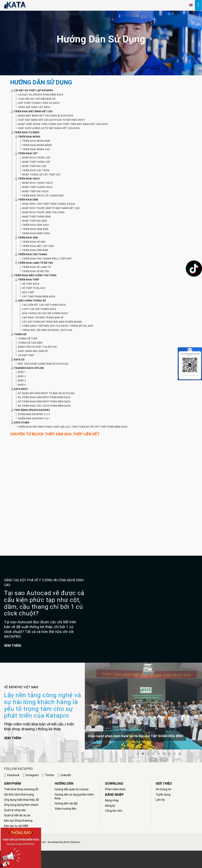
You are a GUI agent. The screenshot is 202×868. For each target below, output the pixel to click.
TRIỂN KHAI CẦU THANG (33, 254)
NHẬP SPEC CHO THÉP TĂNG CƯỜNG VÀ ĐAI (49, 204)
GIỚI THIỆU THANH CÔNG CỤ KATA (39, 103)
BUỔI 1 (22, 372)
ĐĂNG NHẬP (114, 795)
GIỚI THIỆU (164, 784)
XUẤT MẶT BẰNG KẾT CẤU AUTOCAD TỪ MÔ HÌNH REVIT (52, 120)
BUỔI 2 (22, 376)
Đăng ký (110, 806)
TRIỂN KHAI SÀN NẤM (35, 250)
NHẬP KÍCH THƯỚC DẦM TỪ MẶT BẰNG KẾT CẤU (51, 208)
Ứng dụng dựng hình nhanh (21, 805)
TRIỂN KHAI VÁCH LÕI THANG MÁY (43, 196)
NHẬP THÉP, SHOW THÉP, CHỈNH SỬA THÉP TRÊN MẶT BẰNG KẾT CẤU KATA (63, 124)
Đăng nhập (112, 800)
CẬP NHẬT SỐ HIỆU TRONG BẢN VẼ (43, 318)
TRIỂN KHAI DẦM (28, 200)
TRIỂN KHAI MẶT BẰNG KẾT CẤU (33, 111)
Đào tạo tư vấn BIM (16, 826)
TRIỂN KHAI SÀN (28, 238)
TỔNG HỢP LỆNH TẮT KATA (34, 107)
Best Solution (72, 842)
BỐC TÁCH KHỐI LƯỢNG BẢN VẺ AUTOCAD (43, 364)
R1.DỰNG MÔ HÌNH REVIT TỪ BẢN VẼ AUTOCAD (46, 393)
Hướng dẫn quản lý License (72, 789)
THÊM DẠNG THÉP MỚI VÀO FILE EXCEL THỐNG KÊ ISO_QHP (58, 326)
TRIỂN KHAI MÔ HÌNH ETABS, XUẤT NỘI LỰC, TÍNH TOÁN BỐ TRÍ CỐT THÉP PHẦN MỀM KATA (73, 427)
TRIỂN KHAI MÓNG (29, 137)
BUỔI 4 (22, 385)
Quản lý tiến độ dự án (17, 815)
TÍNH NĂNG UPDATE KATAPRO (32, 410)
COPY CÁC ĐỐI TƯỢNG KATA (39, 309)
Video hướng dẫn (65, 809)
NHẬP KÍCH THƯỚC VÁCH (37, 183)
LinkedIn (66, 775)
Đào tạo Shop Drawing (18, 821)
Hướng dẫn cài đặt (66, 803)
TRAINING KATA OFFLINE (29, 368)
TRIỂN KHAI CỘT (28, 153)
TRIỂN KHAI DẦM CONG (36, 233)
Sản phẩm (12, 784)
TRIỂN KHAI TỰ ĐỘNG (27, 132)
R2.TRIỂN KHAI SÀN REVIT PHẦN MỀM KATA (44, 397)
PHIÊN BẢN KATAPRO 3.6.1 (34, 419)
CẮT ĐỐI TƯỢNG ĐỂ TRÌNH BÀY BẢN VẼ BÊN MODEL (52, 322)
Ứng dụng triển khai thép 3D (22, 800)
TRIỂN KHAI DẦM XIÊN (35, 229)
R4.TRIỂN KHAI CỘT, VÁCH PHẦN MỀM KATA (44, 406)
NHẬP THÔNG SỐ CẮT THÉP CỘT (41, 175)
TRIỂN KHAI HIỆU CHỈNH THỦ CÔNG (35, 275)
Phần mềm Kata (115, 789)
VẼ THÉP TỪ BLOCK (34, 288)
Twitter (50, 775)
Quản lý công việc (15, 810)
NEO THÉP (28, 292)
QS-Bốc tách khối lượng (19, 795)
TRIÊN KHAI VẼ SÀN (34, 242)
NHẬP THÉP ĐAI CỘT (34, 166)
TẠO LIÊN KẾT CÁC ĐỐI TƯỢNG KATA (44, 305)
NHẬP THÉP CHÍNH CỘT (36, 162)
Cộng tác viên (114, 811)
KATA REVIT (21, 389)
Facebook (13, 775)
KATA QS (19, 360)
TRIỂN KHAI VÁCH (29, 179)
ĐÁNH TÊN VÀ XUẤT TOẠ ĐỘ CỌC (38, 347)
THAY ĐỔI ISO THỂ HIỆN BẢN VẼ (37, 99)
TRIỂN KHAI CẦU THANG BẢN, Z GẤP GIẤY (47, 259)
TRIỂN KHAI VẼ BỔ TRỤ (36, 271)
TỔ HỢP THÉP (26, 355)
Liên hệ (160, 800)
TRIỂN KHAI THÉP (29, 280)
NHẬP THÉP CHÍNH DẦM (36, 217)
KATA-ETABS (22, 423)
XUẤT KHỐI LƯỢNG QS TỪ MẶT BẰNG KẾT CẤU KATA (49, 128)
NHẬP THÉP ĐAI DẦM (35, 221)
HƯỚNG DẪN (64, 784)
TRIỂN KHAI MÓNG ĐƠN (36, 141)
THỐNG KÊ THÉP (28, 339)
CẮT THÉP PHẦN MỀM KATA (39, 297)
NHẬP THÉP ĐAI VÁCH (35, 191)
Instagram (32, 775)
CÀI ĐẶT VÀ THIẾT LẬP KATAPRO (34, 90)
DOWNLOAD (114, 784)
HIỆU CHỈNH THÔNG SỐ (32, 301)
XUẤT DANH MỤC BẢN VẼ (33, 351)
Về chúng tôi (163, 789)
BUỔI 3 (22, 381)
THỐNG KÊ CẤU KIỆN (30, 343)
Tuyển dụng (163, 795)
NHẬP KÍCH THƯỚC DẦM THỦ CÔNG (43, 212)
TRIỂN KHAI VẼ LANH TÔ (37, 267)
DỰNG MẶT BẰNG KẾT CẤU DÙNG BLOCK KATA (46, 116)
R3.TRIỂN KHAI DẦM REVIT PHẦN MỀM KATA (44, 402)
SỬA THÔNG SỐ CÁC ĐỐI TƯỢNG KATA (45, 313)
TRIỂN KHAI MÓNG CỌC (36, 149)
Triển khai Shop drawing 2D (21, 789)
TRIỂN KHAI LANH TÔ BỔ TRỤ (35, 263)
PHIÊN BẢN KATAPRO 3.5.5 (34, 414)
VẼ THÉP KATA (31, 284)
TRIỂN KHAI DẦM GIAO (36, 225)
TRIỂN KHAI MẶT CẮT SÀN (38, 246)
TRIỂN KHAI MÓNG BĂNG (37, 145)
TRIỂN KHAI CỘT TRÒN (36, 170)
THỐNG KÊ (20, 334)
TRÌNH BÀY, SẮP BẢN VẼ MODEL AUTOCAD (47, 330)
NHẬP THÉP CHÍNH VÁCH (37, 187)
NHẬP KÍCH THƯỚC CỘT (36, 158)
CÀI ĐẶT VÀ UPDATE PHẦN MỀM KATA (41, 95)
